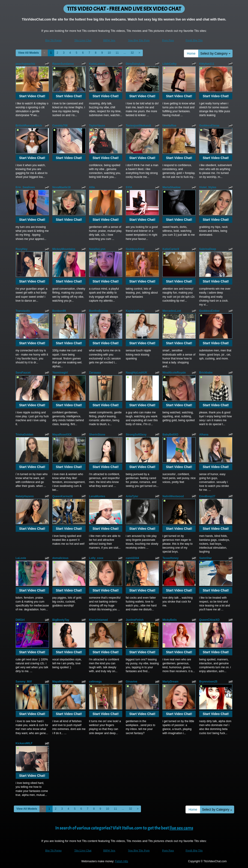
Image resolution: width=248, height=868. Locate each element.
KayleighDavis (135, 311)
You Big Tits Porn (139, 40)
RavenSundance (63, 64)
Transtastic (23, 311)
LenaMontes (97, 496)
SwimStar (205, 558)
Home (191, 53)
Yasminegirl (60, 373)
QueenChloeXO (209, 620)
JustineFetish (135, 620)
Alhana (204, 435)
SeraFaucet (23, 373)
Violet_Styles (208, 187)
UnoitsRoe (169, 126)
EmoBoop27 (207, 496)
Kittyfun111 (207, 64)
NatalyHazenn (25, 496)
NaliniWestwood (173, 496)
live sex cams (181, 828)
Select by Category (215, 53)
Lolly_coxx (96, 558)
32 (132, 53)
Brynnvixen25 (208, 682)
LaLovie (21, 558)
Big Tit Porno (53, 40)
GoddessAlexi (135, 249)
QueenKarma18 (63, 496)
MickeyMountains (64, 249)
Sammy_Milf (24, 682)
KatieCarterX (171, 249)
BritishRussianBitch (29, 126)
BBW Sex (109, 40)
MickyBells (170, 620)
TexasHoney (170, 558)
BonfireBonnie (99, 311)
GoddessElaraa (209, 126)
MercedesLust (172, 311)
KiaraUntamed (98, 620)
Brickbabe (206, 373)
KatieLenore (97, 64)
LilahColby (169, 64)
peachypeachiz (25, 64)
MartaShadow (171, 187)
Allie (92, 187)
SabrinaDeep (208, 249)
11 (117, 53)
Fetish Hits (121, 861)
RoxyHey (22, 249)
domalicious (60, 558)
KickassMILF (24, 743)
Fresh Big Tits (194, 40)
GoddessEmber (209, 311)
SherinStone (97, 435)
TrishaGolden (25, 435)
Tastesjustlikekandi (138, 126)
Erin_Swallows (25, 187)
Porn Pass (168, 40)
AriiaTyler (132, 496)
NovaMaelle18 (61, 187)
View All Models (29, 53)
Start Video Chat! (32, 96)
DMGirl (20, 620)
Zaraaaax (95, 373)
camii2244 (132, 558)
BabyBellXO (170, 435)
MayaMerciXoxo (63, 682)
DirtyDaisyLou (135, 64)
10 (109, 53)
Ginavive (131, 682)
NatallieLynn (97, 249)
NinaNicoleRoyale (174, 373)
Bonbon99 (59, 311)
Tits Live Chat (83, 40)
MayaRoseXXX (62, 435)
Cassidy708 (60, 126)
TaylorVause (97, 126)
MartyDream (170, 682)
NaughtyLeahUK (136, 373)
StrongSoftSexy (136, 435)
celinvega (95, 682)
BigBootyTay (61, 620)
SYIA (129, 187)
